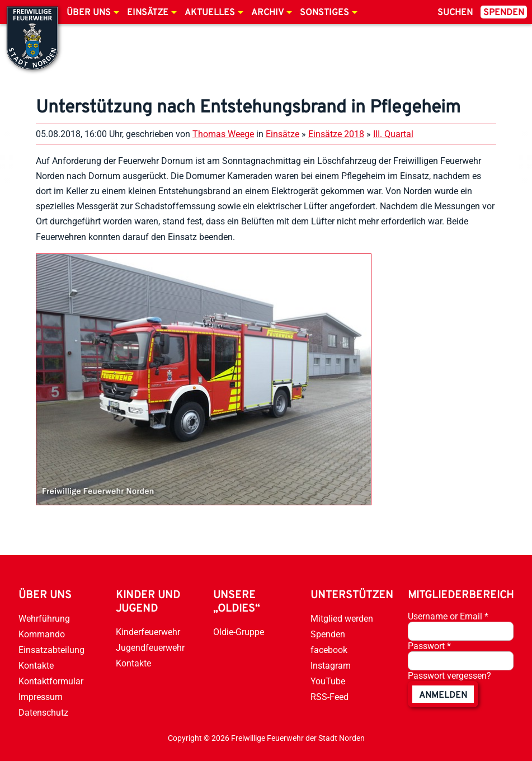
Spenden (504, 13)
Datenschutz (43, 713)
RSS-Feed (329, 697)
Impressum (41, 697)
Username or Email (448, 616)
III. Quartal (393, 134)
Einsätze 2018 (336, 134)
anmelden (443, 696)
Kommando (42, 634)
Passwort (429, 646)
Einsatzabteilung (51, 650)
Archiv (267, 13)
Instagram (331, 666)
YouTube (328, 681)
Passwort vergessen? (449, 676)
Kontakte (36, 666)
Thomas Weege (223, 134)
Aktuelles (210, 13)
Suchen (455, 13)
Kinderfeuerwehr (148, 632)
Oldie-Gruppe (239, 632)
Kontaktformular (51, 681)
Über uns (89, 13)
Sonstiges (324, 13)
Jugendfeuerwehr (150, 648)
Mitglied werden (342, 619)
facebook (329, 650)
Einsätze (148, 13)
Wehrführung (44, 619)
